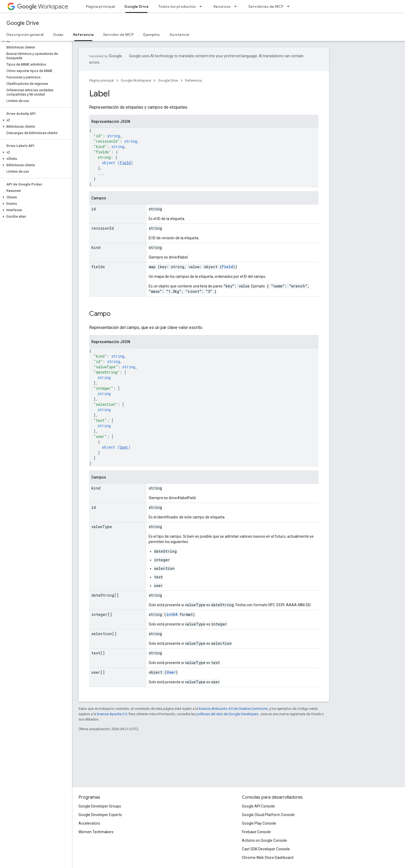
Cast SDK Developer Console (266, 849)
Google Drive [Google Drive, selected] (136, 6)
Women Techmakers (96, 832)
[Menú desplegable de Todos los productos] (202, 6)
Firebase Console (256, 832)
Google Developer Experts (100, 815)
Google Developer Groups (100, 806)
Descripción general (25, 35)
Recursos (222, 6)
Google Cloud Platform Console (268, 815)
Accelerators (89, 823)
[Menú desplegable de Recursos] (237, 6)
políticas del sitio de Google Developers (227, 714)
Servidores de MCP (266, 6)
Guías (58, 35)
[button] (35, 41)
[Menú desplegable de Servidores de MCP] (290, 6)
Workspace (43, 7)
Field (125, 163)
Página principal (100, 6)
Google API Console (258, 806)
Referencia (193, 80)
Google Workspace (136, 80)
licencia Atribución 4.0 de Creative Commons (233, 709)
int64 (172, 614)
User (124, 447)
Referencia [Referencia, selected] (83, 35)
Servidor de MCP (118, 35)
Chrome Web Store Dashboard (268, 858)
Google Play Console (259, 823)
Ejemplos (152, 35)
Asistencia (179, 35)
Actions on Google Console (264, 840)
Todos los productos (177, 6)
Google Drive (23, 23)
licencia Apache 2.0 (112, 714)
